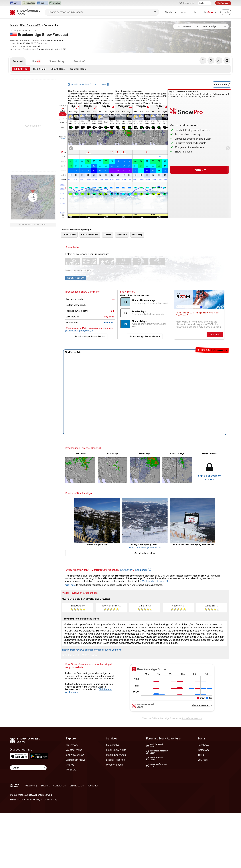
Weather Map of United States (157, 581)
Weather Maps (78, 69)
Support (45, 786)
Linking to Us (77, 786)
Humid (63, 175)
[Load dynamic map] (33, 197)
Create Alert (108, 322)
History (108, 235)
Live (36, 61)
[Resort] (215, 26)
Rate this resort (71, 655)
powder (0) (71, 331)
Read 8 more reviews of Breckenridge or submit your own (92, 650)
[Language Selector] (205, 3)
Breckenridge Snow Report (90, 336)
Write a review (89, 655)
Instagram (203, 750)
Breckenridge (51, 25)
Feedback (93, 786)
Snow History (57, 61)
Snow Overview (75, 755)
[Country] (187, 26)
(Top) (21, 69)
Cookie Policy (50, 800)
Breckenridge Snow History (145, 336)
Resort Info (80, 61)
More (63, 138)
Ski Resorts (72, 745)
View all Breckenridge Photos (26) (145, 547)
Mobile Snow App (116, 755)
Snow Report (69, 235)
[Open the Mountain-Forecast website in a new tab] (29, 3)
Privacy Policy (33, 800)
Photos (197, 12)
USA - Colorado (31, 25)
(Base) (58, 69)
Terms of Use (16, 800)
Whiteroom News (76, 760)
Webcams (122, 235)
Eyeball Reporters (116, 760)
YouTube (203, 760)
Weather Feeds (114, 765)
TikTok (201, 755)
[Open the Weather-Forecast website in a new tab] (55, 3)
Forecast (18, 61)
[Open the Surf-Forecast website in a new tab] (15, 3)
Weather (171, 12)
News (185, 12)
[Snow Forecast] (25, 12)
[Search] (155, 12)
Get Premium (223, 3)
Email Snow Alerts (116, 750)
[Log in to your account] (226, 12)
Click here (70, 585)
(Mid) (40, 69)
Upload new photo (145, 553)
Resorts (14, 25)
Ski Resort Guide (90, 235)
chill (63, 171)
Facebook (203, 745)
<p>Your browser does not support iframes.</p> (172, 690)
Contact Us (59, 786)
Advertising (31, 786)
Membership (113, 745)
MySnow (71, 770)
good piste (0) (86, 331)
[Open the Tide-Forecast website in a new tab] (42, 3)
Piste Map (137, 235)
